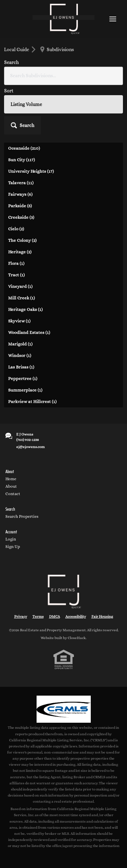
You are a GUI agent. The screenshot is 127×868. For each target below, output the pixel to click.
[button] (23, 125)
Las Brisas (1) (21, 367)
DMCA (55, 617)
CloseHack (77, 638)
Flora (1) (16, 263)
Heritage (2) (20, 252)
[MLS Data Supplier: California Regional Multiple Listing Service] (64, 709)
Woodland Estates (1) (29, 332)
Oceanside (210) (24, 148)
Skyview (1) (19, 321)
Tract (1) (16, 275)
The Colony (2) (22, 240)
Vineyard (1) (20, 286)
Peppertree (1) (23, 378)
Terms (38, 617)
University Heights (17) (31, 171)
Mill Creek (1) (22, 298)
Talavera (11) (21, 183)
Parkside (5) (20, 206)
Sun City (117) (22, 160)
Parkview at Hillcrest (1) (32, 401)
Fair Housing (102, 617)
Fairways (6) (20, 194)
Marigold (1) (20, 344)
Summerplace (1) (25, 390)
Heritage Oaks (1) (25, 309)
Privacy (21, 617)
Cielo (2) (16, 229)
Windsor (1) (20, 355)
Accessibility (76, 617)
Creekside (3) (21, 217)
